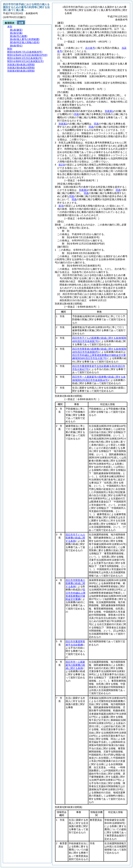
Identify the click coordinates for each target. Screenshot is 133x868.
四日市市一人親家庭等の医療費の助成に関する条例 (75, 665)
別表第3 (83, 190)
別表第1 (109, 111)
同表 (77, 114)
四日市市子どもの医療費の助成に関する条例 (75, 538)
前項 (61, 206)
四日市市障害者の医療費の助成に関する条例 (75, 583)
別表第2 (63, 124)
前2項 (62, 165)
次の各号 (90, 48)
